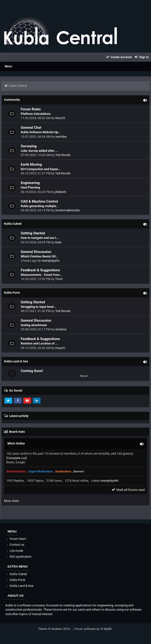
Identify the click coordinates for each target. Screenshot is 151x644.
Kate (58, 242)
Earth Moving (31, 164)
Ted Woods (63, 155)
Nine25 (60, 118)
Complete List (16, 458)
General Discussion (36, 252)
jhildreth (61, 192)
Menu (8, 66)
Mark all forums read (128, 490)
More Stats (11, 501)
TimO (59, 279)
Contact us (15, 545)
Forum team (16, 539)
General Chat (31, 128)
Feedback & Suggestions (40, 270)
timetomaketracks (67, 210)
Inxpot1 (60, 348)
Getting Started (33, 233)
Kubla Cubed (16, 574)
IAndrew (61, 329)
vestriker (61, 137)
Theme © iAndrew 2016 (56, 629)
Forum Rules (31, 109)
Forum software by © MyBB (93, 629)
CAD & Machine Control (39, 201)
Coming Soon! (32, 371)
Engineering (30, 183)
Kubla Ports (16, 580)
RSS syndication (19, 557)
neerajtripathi (50, 261)
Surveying (29, 146)
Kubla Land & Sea (20, 586)
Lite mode (15, 551)
